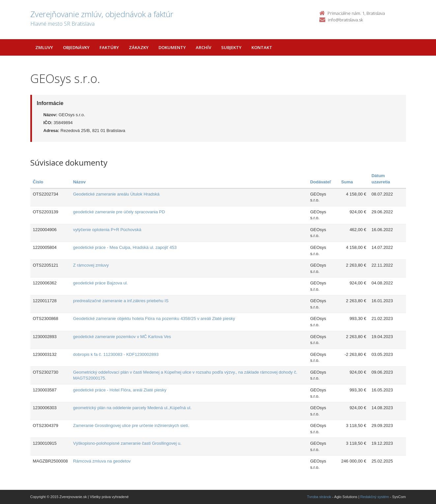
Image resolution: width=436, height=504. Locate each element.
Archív (203, 47)
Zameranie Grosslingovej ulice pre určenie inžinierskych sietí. (131, 425)
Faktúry (109, 47)
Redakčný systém (375, 497)
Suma (347, 182)
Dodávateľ (321, 182)
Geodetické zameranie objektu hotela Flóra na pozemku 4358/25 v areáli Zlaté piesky (154, 318)
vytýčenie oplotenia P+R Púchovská (107, 230)
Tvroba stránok (319, 497)
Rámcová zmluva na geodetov (102, 461)
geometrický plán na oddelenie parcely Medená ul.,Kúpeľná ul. (132, 408)
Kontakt (262, 47)
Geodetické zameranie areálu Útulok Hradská (116, 194)
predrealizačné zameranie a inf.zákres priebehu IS (121, 301)
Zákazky (139, 47)
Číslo (38, 182)
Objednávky (76, 47)
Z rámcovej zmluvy (91, 265)
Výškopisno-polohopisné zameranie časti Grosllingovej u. (127, 443)
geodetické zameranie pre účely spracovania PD (119, 212)
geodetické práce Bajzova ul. (101, 283)
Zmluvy (44, 47)
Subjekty (231, 47)
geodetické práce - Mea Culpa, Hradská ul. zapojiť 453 (125, 247)
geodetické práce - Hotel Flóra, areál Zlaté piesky (120, 390)
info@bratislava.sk (345, 20)
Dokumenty (172, 47)
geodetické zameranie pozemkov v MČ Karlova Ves (122, 337)
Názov (79, 182)
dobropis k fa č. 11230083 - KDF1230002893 (116, 354)
